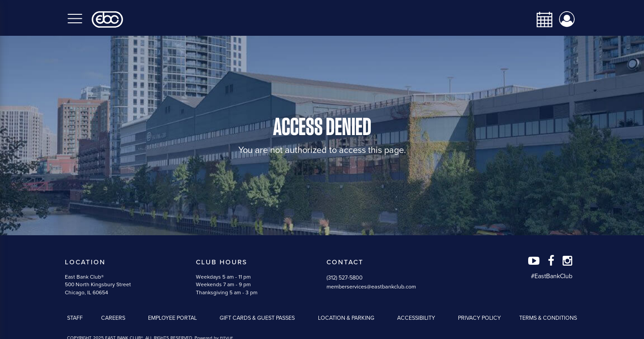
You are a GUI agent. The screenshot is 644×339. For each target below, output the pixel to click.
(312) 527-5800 (345, 278)
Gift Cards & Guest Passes (257, 318)
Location (85, 262)
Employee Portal (172, 318)
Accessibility (416, 318)
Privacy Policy (479, 318)
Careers (113, 318)
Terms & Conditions (548, 318)
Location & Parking (346, 318)
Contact (345, 262)
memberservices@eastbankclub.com (371, 287)
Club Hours (222, 262)
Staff (75, 318)
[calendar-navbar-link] (541, 19)
